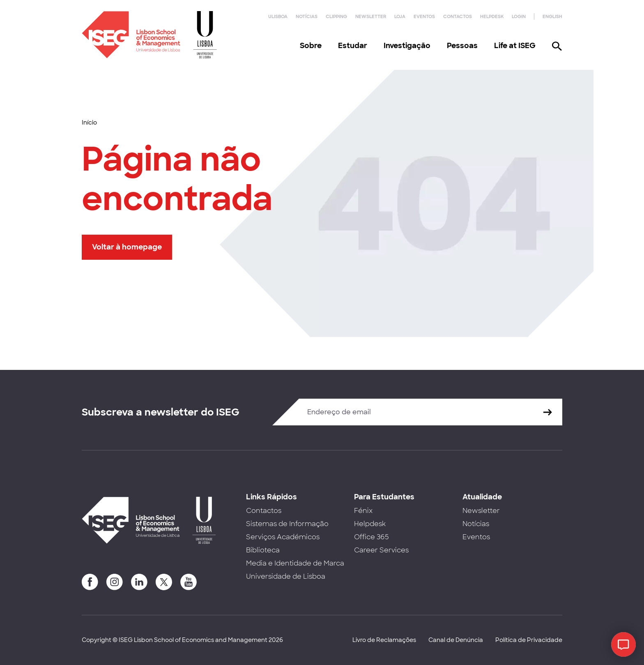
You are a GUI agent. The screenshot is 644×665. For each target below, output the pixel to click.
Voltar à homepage (127, 247)
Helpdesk (492, 16)
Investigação (407, 46)
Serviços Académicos (283, 537)
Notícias (307, 16)
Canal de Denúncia (456, 640)
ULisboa (278, 16)
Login (519, 16)
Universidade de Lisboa (286, 576)
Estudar (353, 46)
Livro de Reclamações (384, 640)
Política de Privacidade (529, 640)
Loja (400, 16)
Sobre (311, 46)
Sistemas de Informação (287, 524)
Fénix (363, 511)
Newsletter (371, 16)
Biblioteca (263, 550)
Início (89, 122)
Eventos (424, 16)
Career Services (381, 550)
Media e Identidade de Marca (295, 563)
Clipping (336, 16)
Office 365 (371, 537)
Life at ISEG (515, 46)
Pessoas (462, 46)
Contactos (458, 16)
